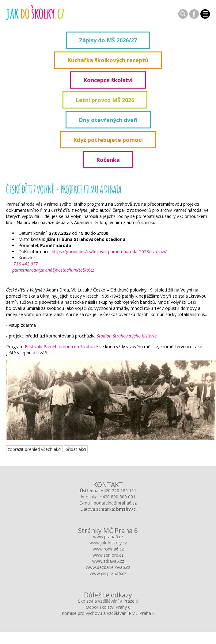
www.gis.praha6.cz (108, 573)
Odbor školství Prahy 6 (108, 607)
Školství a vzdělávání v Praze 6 (108, 601)
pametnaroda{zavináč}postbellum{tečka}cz (53, 270)
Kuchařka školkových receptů (108, 60)
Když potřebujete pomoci (108, 140)
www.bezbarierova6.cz (108, 567)
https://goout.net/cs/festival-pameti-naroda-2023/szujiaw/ (109, 252)
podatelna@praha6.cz (115, 503)
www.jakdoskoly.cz (108, 543)
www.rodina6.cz (108, 549)
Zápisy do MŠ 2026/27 (108, 40)
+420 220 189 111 (118, 491)
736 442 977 (25, 264)
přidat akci (76, 449)
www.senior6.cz (108, 555)
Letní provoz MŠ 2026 (105, 100)
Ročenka (108, 160)
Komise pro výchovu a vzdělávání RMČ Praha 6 (108, 613)
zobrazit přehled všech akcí (34, 449)
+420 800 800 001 (117, 497)
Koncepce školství (108, 80)
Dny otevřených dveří (108, 120)
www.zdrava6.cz (108, 561)
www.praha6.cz (108, 537)
